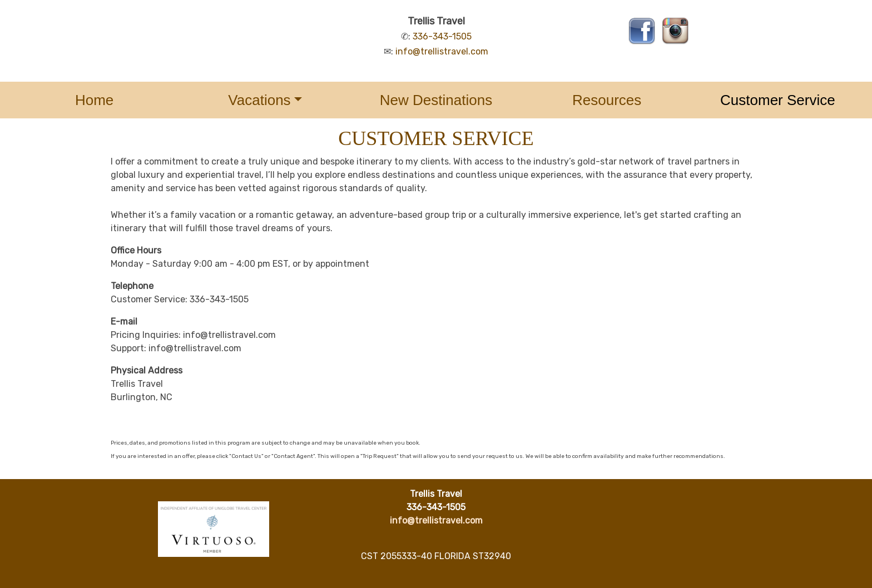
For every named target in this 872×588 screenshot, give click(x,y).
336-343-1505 (442, 36)
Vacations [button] (259, 100)
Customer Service (778, 100)
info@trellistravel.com (442, 51)
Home (94, 100)
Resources (607, 100)
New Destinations (436, 100)
